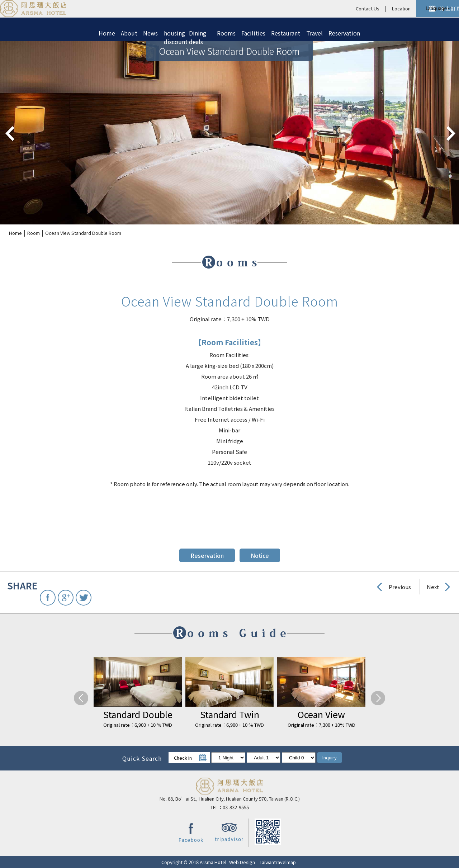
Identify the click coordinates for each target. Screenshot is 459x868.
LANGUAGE (437, 9)
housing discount (174, 34)
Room (34, 233)
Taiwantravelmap (278, 862)
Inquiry (330, 757)
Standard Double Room (138, 714)
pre (9, 133)
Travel (314, 33)
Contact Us (309, 8)
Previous (400, 587)
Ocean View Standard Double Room (83, 233)
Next (433, 587)
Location (342, 8)
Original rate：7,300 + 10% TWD (321, 725)
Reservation (344, 33)
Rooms (226, 33)
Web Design (242, 862)
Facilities (253, 33)
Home (107, 33)
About (129, 33)
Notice (260, 555)
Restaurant (286, 33)
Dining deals (198, 34)
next (450, 133)
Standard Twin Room (230, 714)
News (150, 33)
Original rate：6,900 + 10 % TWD (138, 725)
